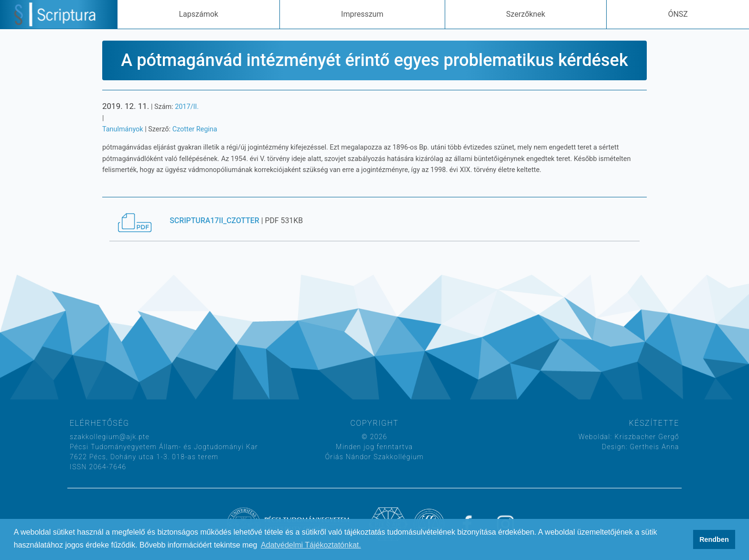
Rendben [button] (714, 539)
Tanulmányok (123, 129)
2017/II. (187, 107)
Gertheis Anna (653, 447)
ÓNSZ (678, 14)
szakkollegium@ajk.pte (110, 437)
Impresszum (362, 14)
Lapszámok (198, 14)
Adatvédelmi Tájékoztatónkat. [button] (311, 545)
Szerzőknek (526, 14)
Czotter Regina (195, 129)
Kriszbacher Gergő (646, 437)
